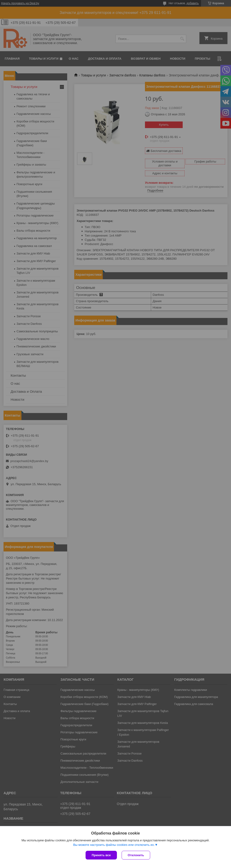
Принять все (101, 855)
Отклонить (136, 855)
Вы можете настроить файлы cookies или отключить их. (114, 845)
